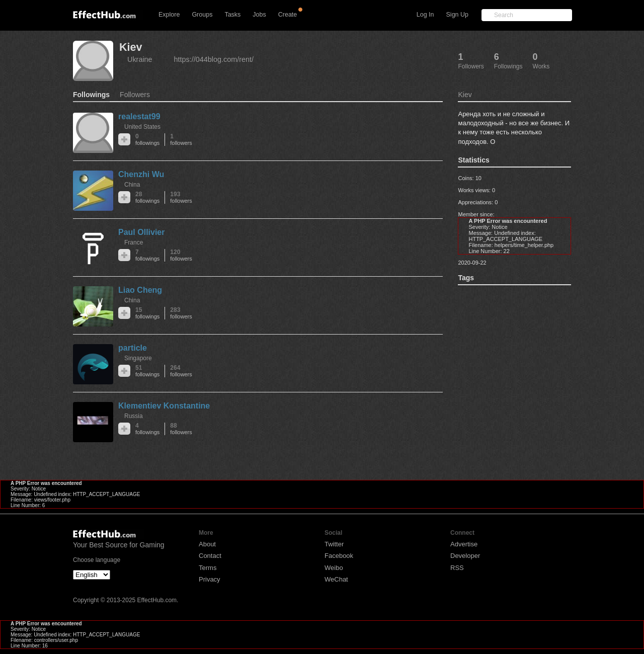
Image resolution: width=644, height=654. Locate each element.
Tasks (232, 15)
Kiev (131, 47)
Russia (134, 416)
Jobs (259, 15)
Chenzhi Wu (141, 174)
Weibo (334, 568)
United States (142, 127)
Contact (210, 556)
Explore (169, 15)
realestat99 (139, 116)
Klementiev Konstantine (164, 406)
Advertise (464, 544)
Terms (208, 568)
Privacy (210, 579)
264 (181, 371)
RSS (457, 568)
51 (147, 371)
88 (181, 429)
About (207, 544)
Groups (202, 15)
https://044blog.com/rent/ (214, 59)
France (134, 242)
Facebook (339, 556)
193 (181, 197)
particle (133, 348)
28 (147, 197)
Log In (425, 15)
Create (288, 15)
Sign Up (457, 15)
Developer (465, 556)
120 (181, 255)
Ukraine (140, 59)
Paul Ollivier (141, 232)
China (132, 185)
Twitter (334, 544)
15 (147, 313)
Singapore (138, 358)
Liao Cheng (140, 290)
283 (181, 313)
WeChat (336, 579)
